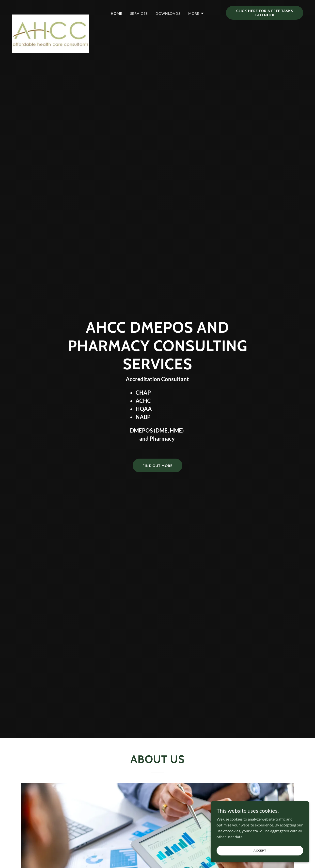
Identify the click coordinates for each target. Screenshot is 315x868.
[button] (196, 14)
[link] (50, 12)
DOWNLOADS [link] (168, 13)
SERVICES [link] (139, 13)
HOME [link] (117, 13)
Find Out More (157, 466)
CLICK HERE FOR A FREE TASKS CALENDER (265, 13)
